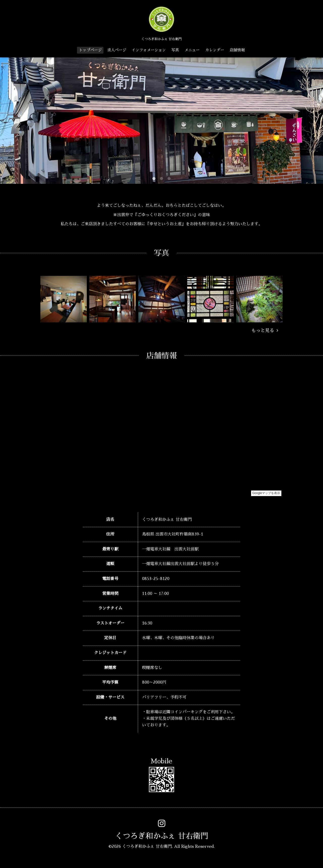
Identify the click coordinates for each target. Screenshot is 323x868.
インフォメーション (149, 50)
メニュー (192, 50)
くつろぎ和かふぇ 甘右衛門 (162, 836)
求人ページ (117, 50)
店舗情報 (237, 50)
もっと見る (265, 330)
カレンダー (215, 50)
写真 (175, 50)
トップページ (90, 50)
